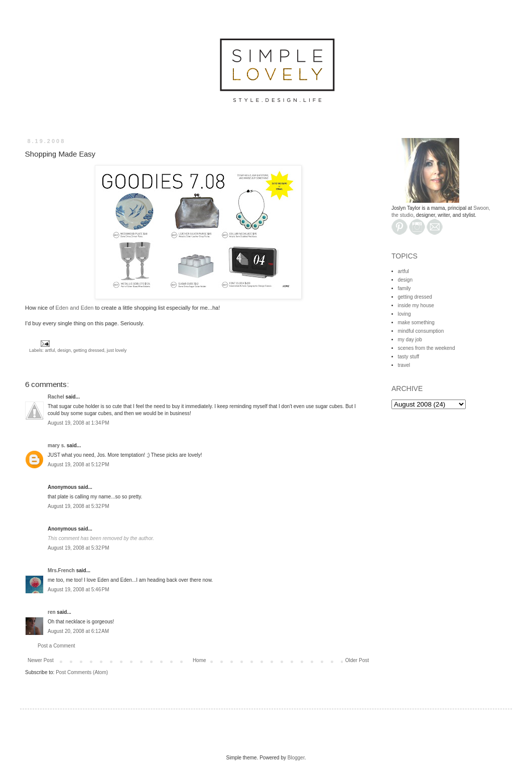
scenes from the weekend (427, 348)
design (64, 350)
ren (52, 612)
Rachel (56, 397)
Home (199, 660)
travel (404, 365)
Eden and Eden (75, 308)
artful (50, 350)
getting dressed (89, 350)
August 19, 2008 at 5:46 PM (79, 590)
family (405, 288)
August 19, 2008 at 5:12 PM (79, 465)
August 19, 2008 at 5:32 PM (79, 506)
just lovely (117, 350)
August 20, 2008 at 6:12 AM (78, 631)
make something (416, 322)
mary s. (56, 445)
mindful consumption (421, 331)
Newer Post (41, 660)
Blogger (296, 758)
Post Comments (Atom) (82, 672)
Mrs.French (61, 570)
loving (405, 314)
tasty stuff (409, 357)
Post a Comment (56, 646)
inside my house (416, 305)
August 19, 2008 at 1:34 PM (79, 423)
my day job (410, 340)
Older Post (357, 660)
